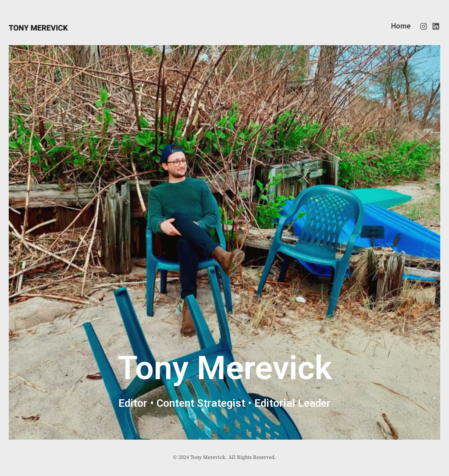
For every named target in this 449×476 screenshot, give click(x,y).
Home (401, 26)
